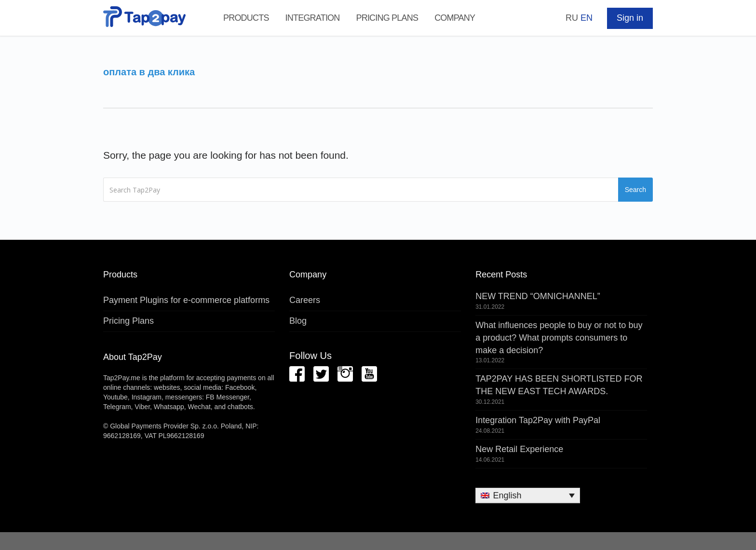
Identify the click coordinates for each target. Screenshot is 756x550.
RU (572, 18)
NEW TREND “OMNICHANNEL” (538, 296)
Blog (298, 321)
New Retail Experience (519, 449)
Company (455, 18)
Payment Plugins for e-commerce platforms (186, 300)
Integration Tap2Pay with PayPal (538, 420)
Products (246, 18)
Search (635, 190)
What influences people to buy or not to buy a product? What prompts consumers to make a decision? (559, 337)
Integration (313, 18)
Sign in (630, 18)
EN (587, 18)
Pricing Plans (387, 18)
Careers (305, 300)
